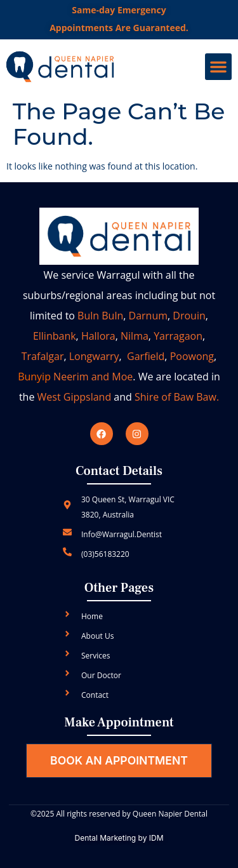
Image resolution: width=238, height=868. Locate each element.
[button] (218, 67)
